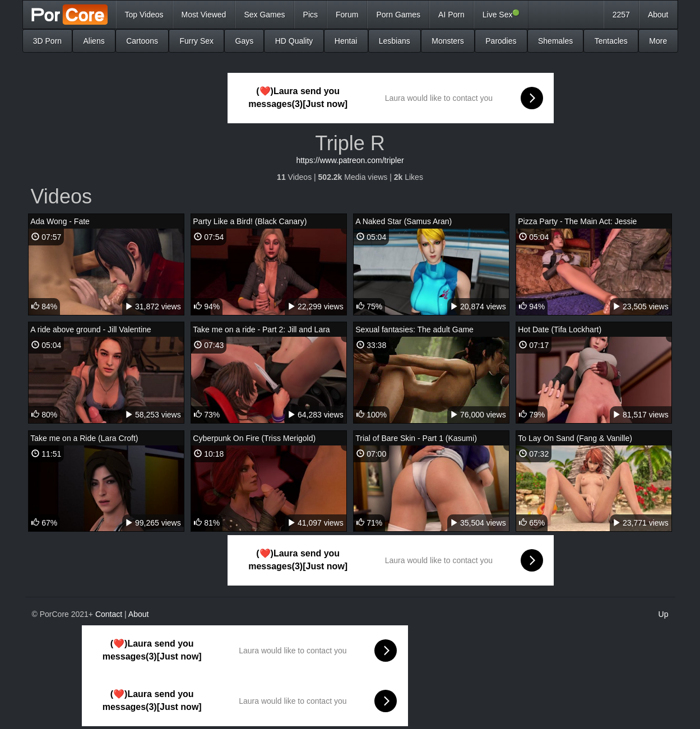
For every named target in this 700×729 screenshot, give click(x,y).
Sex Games (264, 15)
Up (664, 614)
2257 (621, 15)
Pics (310, 15)
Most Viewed (204, 15)
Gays (245, 41)
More (658, 41)
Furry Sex (196, 41)
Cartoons (142, 41)
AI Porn (451, 15)
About (658, 15)
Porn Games (398, 15)
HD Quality (294, 41)
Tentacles (611, 41)
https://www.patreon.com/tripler (350, 160)
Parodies (501, 41)
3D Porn (47, 41)
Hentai (346, 41)
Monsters (448, 41)
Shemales (555, 41)
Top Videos (144, 15)
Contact (109, 614)
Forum (347, 15)
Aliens (94, 41)
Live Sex (501, 14)
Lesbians (395, 41)
